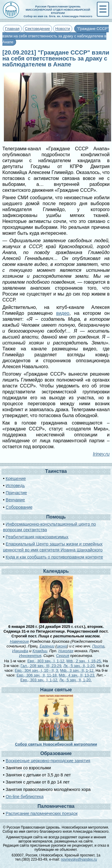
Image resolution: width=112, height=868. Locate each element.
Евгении (47, 646)
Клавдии (40, 651)
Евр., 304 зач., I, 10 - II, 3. (37, 670)
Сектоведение (37, 29)
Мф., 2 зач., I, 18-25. (84, 661)
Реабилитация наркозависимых (37, 537)
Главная (12, 29)
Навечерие (19, 641)
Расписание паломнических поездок (42, 813)
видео (63, 313)
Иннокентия (30, 656)
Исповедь (15, 486)
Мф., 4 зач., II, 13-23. (77, 675)
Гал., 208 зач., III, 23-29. (41, 666)
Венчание (15, 500)
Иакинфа (20, 651)
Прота (98, 646)
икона (62, 646)
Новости (63, 29)
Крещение (16, 478)
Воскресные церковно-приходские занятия (48, 761)
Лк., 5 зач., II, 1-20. (79, 666)
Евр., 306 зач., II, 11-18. (37, 675)
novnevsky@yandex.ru (79, 859)
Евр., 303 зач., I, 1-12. (46, 661)
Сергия (63, 656)
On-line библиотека (25, 797)
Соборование (19, 507)
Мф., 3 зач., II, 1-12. (77, 670)
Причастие (16, 493)
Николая (66, 651)
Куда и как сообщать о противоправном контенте (54, 557)
